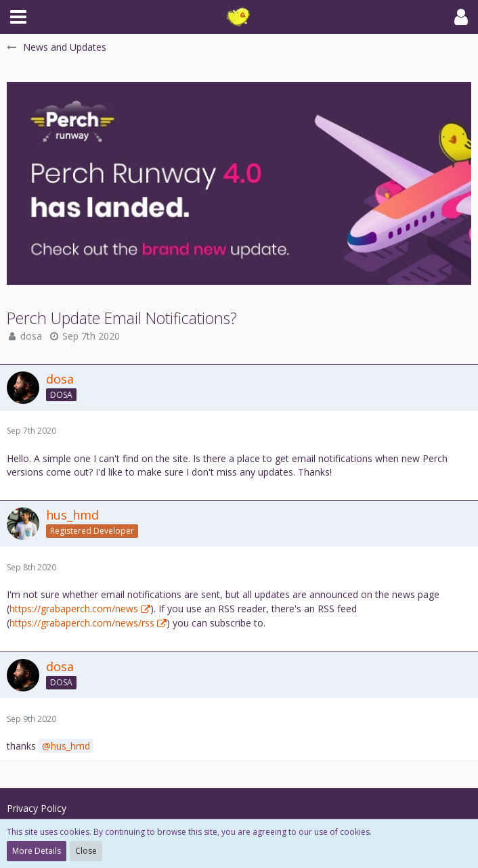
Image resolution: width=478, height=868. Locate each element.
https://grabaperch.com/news (74, 609)
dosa (31, 336)
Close (86, 851)
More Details (37, 851)
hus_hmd (70, 746)
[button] (18, 17)
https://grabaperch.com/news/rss (82, 623)
